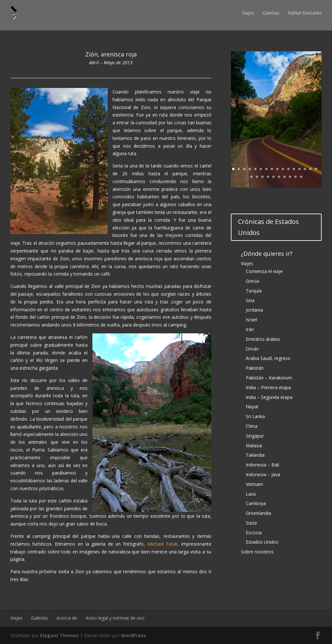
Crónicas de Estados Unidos (268, 227)
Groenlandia (258, 513)
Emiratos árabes (263, 339)
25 (296, 177)
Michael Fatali (163, 544)
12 (294, 169)
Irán (250, 329)
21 (273, 177)
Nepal (252, 407)
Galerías (271, 13)
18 (257, 177)
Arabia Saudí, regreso (268, 358)
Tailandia (255, 455)
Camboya (256, 503)
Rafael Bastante (305, 13)
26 (301, 177)
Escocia (254, 533)
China (252, 426)
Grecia (252, 281)
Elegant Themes (59, 635)
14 (305, 169)
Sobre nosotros (257, 552)
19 (262, 177)
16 (316, 169)
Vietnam (254, 484)
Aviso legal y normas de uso (115, 618)
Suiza (251, 523)
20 (268, 177)
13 (299, 169)
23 (285, 177)
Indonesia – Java (263, 474)
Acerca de (67, 618)
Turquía (254, 291)
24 (290, 177)
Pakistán (255, 368)
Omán (252, 349)
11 (288, 169)
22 (279, 177)
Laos (251, 494)
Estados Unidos (262, 542)
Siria (250, 300)
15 (310, 169)
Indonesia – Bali (262, 465)
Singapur (255, 436)
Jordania (254, 310)
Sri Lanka (255, 416)
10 (283, 169)
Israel (251, 320)
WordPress (134, 635)
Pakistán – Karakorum (269, 378)
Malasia (254, 446)
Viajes (248, 13)
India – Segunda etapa (269, 397)
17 (251, 177)
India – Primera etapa (268, 387)
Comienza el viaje (264, 271)
